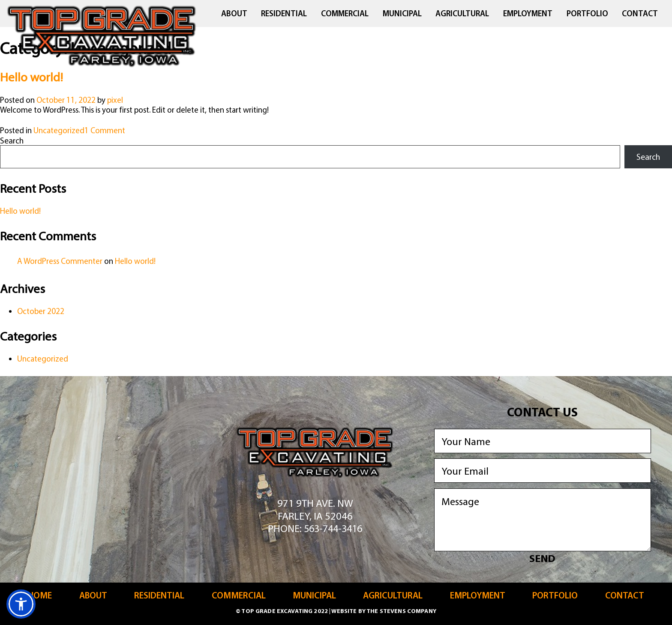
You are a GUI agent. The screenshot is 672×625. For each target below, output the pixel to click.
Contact (640, 13)
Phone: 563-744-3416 (315, 528)
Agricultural (462, 13)
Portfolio (587, 13)
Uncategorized (59, 130)
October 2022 (41, 311)
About (234, 13)
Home (40, 595)
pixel (115, 100)
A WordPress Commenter (60, 261)
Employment (528, 13)
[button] (21, 604)
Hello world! (31, 77)
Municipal (402, 13)
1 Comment (105, 130)
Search (12, 140)
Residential (284, 13)
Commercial (345, 13)
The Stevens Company (401, 611)
